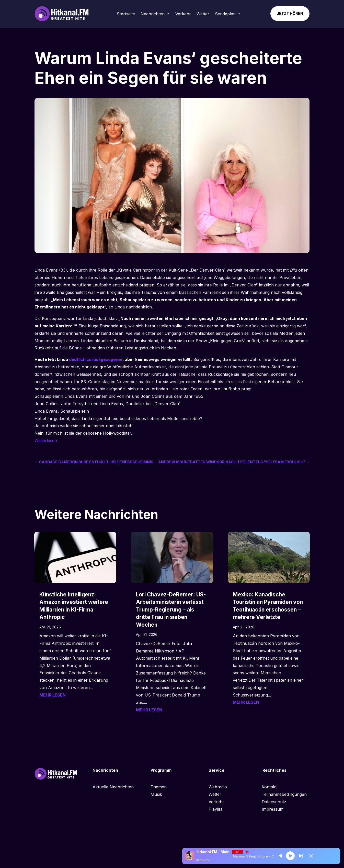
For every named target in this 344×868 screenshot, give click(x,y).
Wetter (203, 14)
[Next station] (280, 856)
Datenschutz (274, 802)
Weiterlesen (46, 441)
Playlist (215, 809)
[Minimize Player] (311, 856)
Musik (156, 794)
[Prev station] (301, 856)
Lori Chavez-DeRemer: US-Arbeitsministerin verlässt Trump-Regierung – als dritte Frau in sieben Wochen (171, 610)
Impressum (273, 809)
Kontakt (269, 787)
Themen (159, 787)
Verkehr (183, 14)
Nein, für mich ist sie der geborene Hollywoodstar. (83, 433)
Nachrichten (153, 14)
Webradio (218, 787)
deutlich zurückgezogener (96, 359)
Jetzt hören (290, 13)
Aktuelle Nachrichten (113, 787)
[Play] (290, 855)
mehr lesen (53, 695)
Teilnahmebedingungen (284, 794)
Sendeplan (225, 14)
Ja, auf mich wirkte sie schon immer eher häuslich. (84, 426)
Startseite (126, 14)
